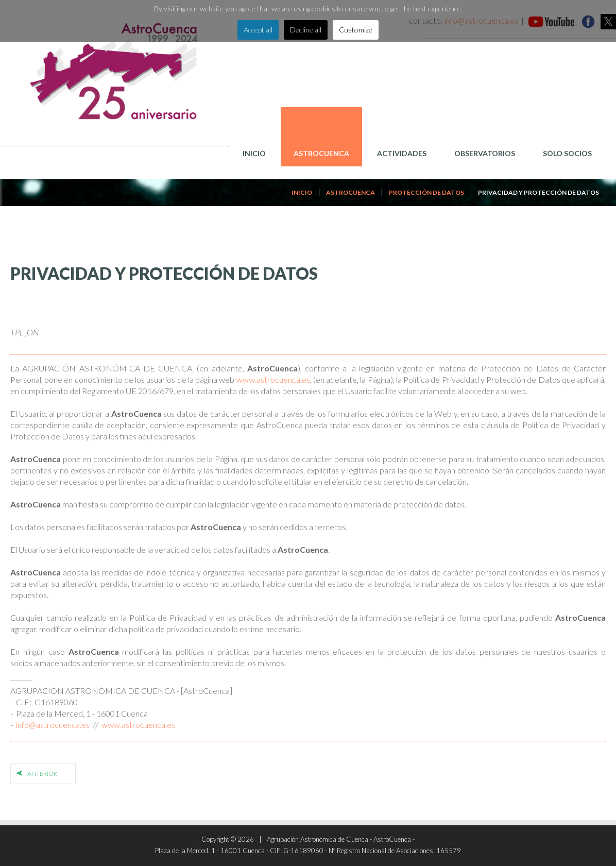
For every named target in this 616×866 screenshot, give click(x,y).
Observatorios (485, 153)
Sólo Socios (567, 153)
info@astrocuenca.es (53, 725)
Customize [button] (356, 30)
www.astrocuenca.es (273, 379)
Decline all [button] (306, 30)
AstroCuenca (321, 153)
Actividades (402, 153)
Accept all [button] (258, 30)
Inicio (254, 153)
